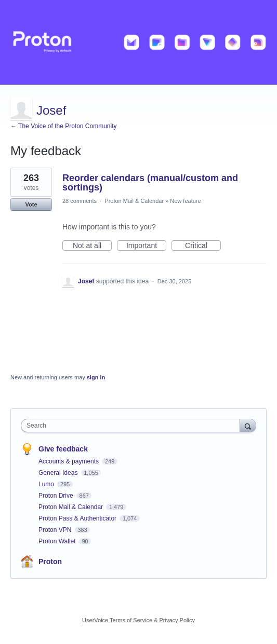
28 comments (80, 201)
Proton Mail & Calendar (134, 201)
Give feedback (63, 449)
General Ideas (59, 473)
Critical (203, 246)
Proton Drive (57, 496)
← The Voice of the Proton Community (64, 126)
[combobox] (133, 426)
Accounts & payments (69, 461)
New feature (185, 201)
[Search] (248, 425)
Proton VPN (56, 530)
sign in (96, 377)
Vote (31, 204)
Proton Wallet (58, 541)
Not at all (92, 246)
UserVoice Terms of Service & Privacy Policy (138, 620)
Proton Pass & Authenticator (78, 518)
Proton (50, 561)
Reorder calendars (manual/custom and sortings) (150, 183)
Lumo (47, 484)
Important (146, 246)
